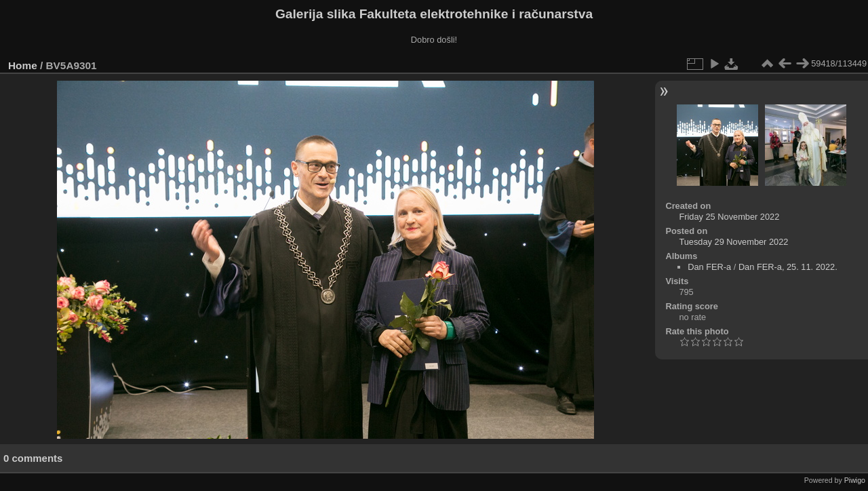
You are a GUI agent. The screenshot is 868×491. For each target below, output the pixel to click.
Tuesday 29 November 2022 (733, 242)
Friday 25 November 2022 (729, 217)
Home (23, 65)
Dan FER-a (709, 267)
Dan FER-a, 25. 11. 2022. (788, 267)
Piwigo (855, 480)
